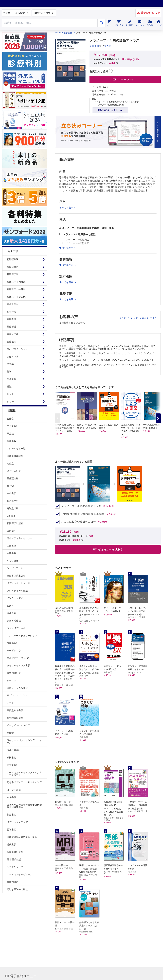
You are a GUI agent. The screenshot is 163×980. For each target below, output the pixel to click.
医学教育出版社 (15, 718)
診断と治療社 (14, 621)
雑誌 (9, 387)
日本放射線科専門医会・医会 (22, 837)
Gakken (11, 516)
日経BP (11, 531)
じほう (10, 606)
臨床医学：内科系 (16, 282)
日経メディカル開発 (17, 688)
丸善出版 (11, 553)
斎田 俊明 (94, 46)
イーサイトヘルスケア (18, 725)
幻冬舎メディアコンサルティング (24, 782)
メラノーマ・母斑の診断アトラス (81, 506)
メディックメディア (17, 822)
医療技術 (11, 342)
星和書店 (11, 830)
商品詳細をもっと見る (108, 110)
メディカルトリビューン (20, 874)
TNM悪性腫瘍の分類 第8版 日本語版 (83, 514)
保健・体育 (13, 357)
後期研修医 (13, 267)
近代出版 (11, 845)
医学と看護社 (14, 750)
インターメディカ (16, 598)
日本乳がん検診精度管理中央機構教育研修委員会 (24, 806)
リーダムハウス (15, 651)
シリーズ (11, 401)
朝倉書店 (11, 815)
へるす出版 (13, 561)
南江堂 (10, 733)
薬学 (9, 372)
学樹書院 (11, 758)
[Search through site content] (50, 23)
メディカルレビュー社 (18, 583)
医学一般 (11, 312)
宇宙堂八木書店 (15, 710)
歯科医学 (11, 379)
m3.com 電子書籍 (64, 33)
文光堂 (10, 419)
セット (10, 394)
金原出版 (11, 441)
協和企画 (11, 613)
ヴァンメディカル (16, 628)
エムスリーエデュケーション (22, 636)
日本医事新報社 (15, 456)
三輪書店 (11, 546)
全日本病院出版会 (16, 576)
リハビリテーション (17, 349)
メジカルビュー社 (16, 449)
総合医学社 (13, 501)
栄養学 (10, 364)
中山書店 (11, 493)
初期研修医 (13, 259)
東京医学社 (13, 765)
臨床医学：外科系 (16, 289)
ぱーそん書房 (14, 790)
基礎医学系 (13, 274)
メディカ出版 (14, 471)
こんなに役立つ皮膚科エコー (79, 522)
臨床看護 (11, 319)
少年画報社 (13, 643)
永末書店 (11, 797)
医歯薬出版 (13, 478)
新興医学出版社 (15, 523)
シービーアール (15, 568)
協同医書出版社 (15, 852)
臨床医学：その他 (16, 297)
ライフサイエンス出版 (18, 665)
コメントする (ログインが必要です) (137, 318)
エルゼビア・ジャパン (18, 658)
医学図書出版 (14, 673)
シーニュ (11, 680)
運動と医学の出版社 (17, 889)
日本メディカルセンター (20, 538)
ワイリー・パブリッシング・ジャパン (24, 741)
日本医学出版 (14, 859)
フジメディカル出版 (17, 591)
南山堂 (10, 463)
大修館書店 (13, 882)
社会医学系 (13, 304)
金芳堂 (10, 486)
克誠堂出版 (13, 508)
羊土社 (10, 434)
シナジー (11, 703)
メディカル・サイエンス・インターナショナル (24, 774)
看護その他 (13, 334)
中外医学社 (13, 426)
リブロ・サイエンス (17, 695)
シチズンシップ (15, 867)
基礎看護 (11, 327)
